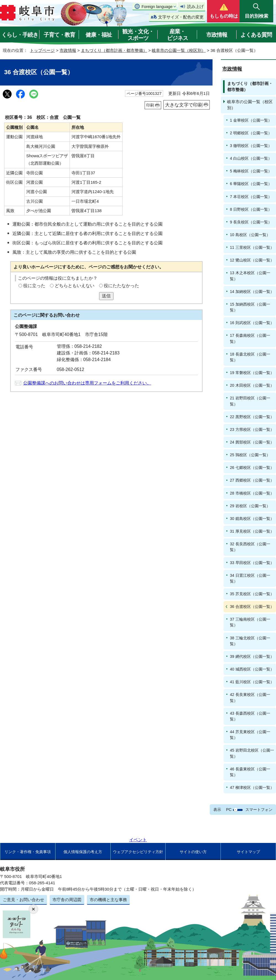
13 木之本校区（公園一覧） (250, 276)
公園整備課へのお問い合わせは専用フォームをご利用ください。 (87, 383)
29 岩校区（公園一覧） (250, 506)
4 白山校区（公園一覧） (251, 158)
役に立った (34, 286)
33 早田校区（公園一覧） (252, 563)
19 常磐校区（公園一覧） (252, 373)
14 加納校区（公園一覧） (252, 292)
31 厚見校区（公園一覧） (252, 531)
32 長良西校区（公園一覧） (250, 547)
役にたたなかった (121, 286)
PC (229, 810)
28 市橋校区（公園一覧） (252, 493)
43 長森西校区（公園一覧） (250, 716)
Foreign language (157, 7)
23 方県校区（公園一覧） (252, 429)
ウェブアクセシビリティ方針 (138, 852)
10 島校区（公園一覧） (250, 235)
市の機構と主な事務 (108, 900)
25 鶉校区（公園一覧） (250, 455)
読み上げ (195, 6)
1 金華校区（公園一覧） (251, 120)
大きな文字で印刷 (184, 105)
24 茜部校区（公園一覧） (252, 442)
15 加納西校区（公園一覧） (250, 307)
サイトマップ (248, 852)
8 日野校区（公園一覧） (251, 209)
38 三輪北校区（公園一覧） (250, 641)
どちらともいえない (75, 286)
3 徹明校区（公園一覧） (251, 146)
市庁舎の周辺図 (67, 900)
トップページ (42, 50)
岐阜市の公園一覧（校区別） (179, 50)
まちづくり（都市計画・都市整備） (114, 50)
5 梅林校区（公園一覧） (251, 171)
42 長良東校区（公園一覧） (250, 697)
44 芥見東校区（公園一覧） (250, 735)
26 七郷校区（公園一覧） (252, 468)
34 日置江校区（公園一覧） (250, 578)
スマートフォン (259, 810)
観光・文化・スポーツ (138, 35)
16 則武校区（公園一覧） (252, 323)
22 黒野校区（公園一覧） (252, 417)
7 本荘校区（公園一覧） (251, 197)
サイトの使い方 (193, 852)
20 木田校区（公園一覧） (252, 385)
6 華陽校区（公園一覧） (251, 184)
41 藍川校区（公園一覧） (252, 682)
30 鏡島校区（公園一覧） (252, 519)
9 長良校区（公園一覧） (251, 222)
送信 (106, 296)
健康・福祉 (99, 35)
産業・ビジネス (177, 35)
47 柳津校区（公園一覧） (252, 787)
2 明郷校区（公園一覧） (251, 133)
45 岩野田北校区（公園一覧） (252, 753)
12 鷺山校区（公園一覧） (252, 260)
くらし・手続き (20, 35)
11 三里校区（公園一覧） (252, 247)
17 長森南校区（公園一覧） (250, 338)
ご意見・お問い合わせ (23, 900)
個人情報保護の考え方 (83, 852)
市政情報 (217, 35)
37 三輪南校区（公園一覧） (250, 622)
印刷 (150, 105)
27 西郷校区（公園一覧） (252, 480)
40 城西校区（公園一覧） (252, 669)
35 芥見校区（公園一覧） (252, 594)
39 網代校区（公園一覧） (252, 656)
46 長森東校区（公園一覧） (250, 772)
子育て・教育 (59, 35)
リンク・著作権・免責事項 (28, 852)
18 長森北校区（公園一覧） (250, 357)
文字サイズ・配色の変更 (181, 17)
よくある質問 (256, 35)
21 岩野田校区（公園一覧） (250, 401)
